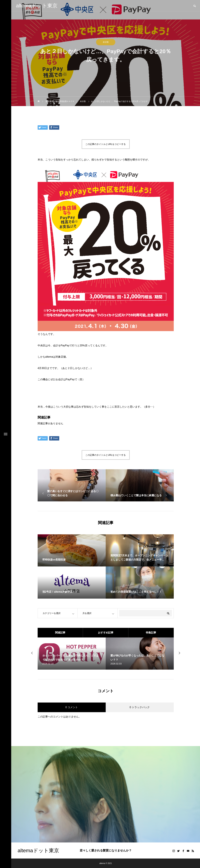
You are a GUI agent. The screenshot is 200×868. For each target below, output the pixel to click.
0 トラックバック (140, 707)
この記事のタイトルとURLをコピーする (106, 144)
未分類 (106, 42)
